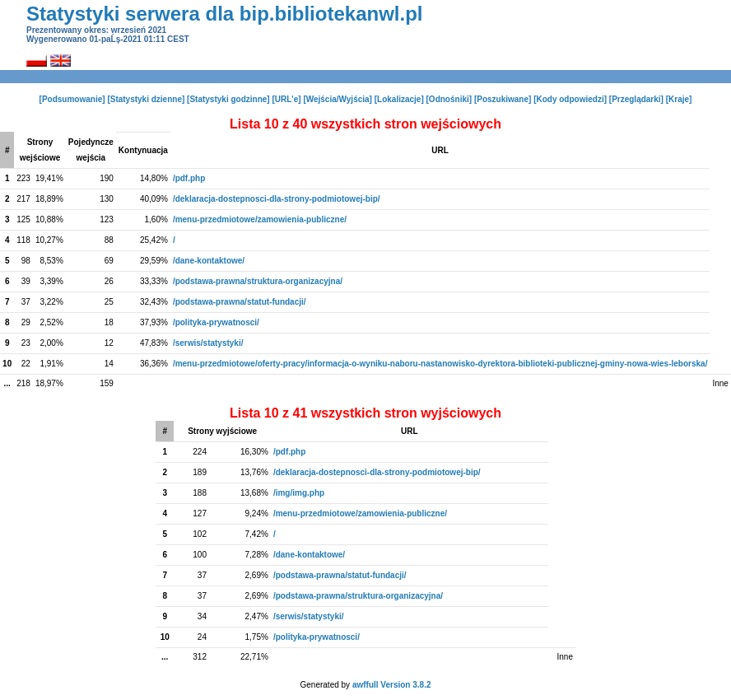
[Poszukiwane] (503, 99)
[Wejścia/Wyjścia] (338, 99)
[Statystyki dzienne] (146, 99)
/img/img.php (299, 493)
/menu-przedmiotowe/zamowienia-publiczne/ (260, 219)
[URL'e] (286, 99)
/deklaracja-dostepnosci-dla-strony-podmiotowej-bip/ (277, 199)
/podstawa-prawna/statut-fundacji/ (240, 302)
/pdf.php (189, 178)
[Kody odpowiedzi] (570, 99)
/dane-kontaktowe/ (209, 261)
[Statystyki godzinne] (228, 99)
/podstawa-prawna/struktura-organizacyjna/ (258, 281)
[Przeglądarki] (636, 99)
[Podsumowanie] (72, 99)
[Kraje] (679, 99)
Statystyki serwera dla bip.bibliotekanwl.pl (224, 14)
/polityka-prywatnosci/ (216, 322)
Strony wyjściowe (222, 431)
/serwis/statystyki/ (208, 343)
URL (440, 150)
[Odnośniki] (449, 99)
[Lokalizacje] (399, 99)
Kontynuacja (143, 150)
